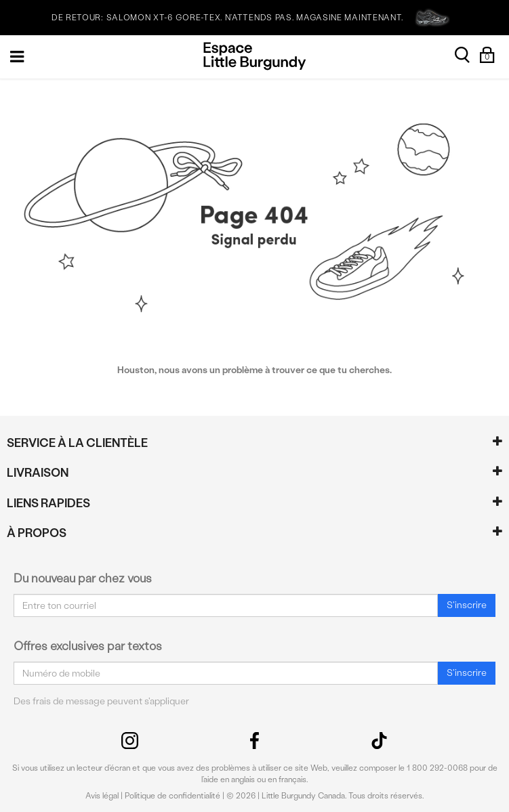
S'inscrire (467, 605)
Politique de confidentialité (172, 796)
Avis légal (102, 796)
